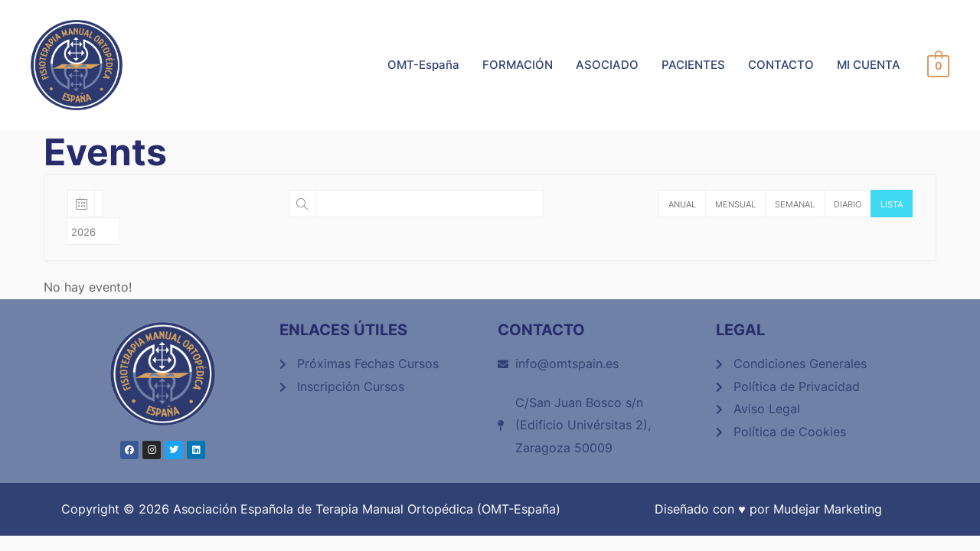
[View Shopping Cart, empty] (938, 65)
